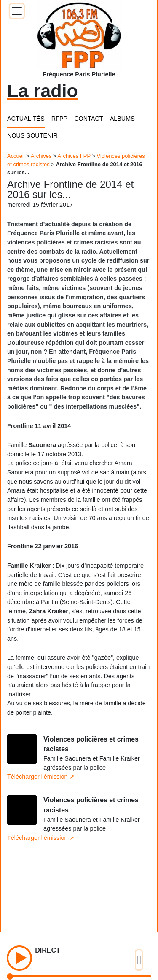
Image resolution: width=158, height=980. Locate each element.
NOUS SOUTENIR (32, 135)
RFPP (59, 119)
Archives (41, 156)
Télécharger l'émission (37, 777)
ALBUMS (122, 119)
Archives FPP (74, 156)
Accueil (16, 156)
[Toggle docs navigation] (17, 11)
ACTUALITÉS (26, 119)
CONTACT (88, 119)
